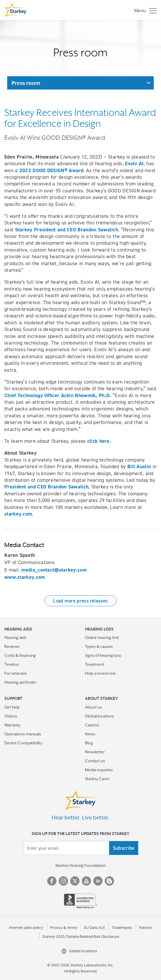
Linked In (98, 881)
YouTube (86, 881)
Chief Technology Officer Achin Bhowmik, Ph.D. (58, 395)
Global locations (100, 716)
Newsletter (95, 752)
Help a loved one (100, 673)
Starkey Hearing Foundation (80, 865)
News (90, 734)
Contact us (95, 761)
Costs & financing (20, 655)
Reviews (12, 646)
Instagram (63, 881)
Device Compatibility (23, 743)
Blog (89, 743)
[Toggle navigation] (144, 10)
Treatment (94, 664)
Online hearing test (102, 637)
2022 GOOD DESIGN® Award (51, 170)
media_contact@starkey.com (54, 570)
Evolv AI (134, 163)
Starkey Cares (97, 779)
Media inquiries (99, 770)
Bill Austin (139, 466)
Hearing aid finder (20, 682)
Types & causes (99, 646)
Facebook (52, 881)
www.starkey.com (25, 577)
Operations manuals (23, 734)
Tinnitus (12, 664)
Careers (92, 725)
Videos (11, 716)
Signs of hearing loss (103, 655)
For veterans (16, 673)
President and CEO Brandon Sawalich (46, 487)
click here (98, 441)
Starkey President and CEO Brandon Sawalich (67, 230)
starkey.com (18, 514)
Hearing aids (15, 637)
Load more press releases (80, 601)
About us (93, 707)
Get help (12, 707)
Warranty (12, 725)
